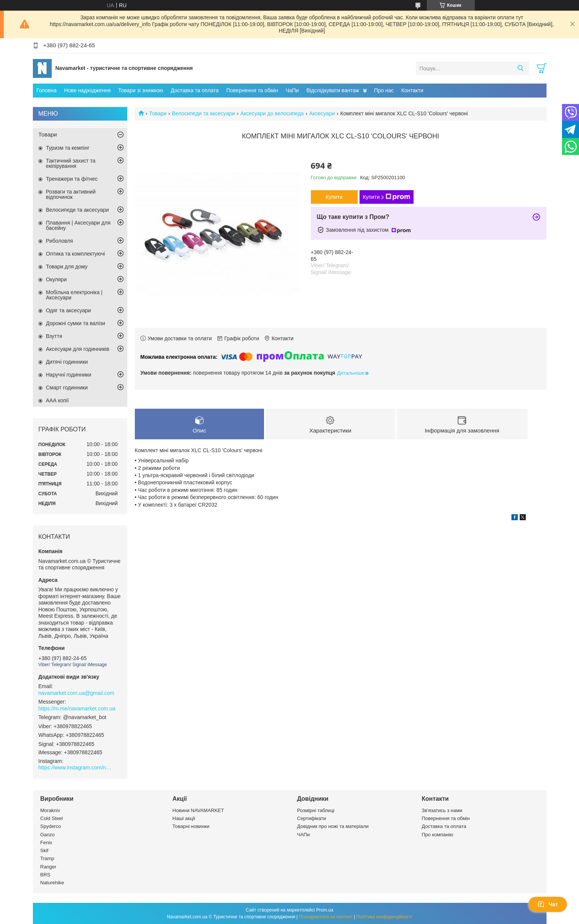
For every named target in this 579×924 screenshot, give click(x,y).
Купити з (387, 197)
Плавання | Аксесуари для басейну (78, 225)
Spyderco (51, 826)
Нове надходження (87, 90)
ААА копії (58, 400)
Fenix (46, 843)
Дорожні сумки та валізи (76, 323)
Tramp (47, 858)
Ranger (49, 867)
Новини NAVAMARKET (198, 810)
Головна (47, 90)
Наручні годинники (69, 375)
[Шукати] (521, 68)
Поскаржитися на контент (326, 917)
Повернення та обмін (252, 90)
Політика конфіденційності (384, 917)
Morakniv (50, 810)
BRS (46, 875)
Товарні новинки (191, 826)
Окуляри (56, 279)
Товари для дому (67, 267)
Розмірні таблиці (316, 810)
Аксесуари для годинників (78, 349)
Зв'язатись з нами (442, 810)
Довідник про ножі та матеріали (333, 826)
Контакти (412, 90)
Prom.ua (325, 910)
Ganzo (48, 835)
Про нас (384, 90)
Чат (548, 904)
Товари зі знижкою (141, 90)
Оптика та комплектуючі (76, 254)
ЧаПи (292, 90)
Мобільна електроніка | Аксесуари (74, 295)
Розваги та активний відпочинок (71, 194)
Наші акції (184, 818)
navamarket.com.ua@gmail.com (76, 693)
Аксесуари (322, 113)
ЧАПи (304, 835)
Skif (45, 850)
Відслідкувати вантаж (333, 90)
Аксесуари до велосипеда (272, 113)
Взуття (54, 336)
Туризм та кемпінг (68, 148)
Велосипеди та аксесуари (203, 113)
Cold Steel (52, 818)
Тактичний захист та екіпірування (71, 163)
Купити (334, 197)
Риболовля (60, 241)
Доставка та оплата (195, 90)
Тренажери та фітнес (72, 179)
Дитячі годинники (67, 362)
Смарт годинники (67, 388)
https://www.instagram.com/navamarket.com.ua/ (76, 767)
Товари (158, 113)
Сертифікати (312, 818)
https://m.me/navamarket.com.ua (77, 709)
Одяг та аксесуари (69, 310)
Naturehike (52, 883)
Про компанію (438, 835)
